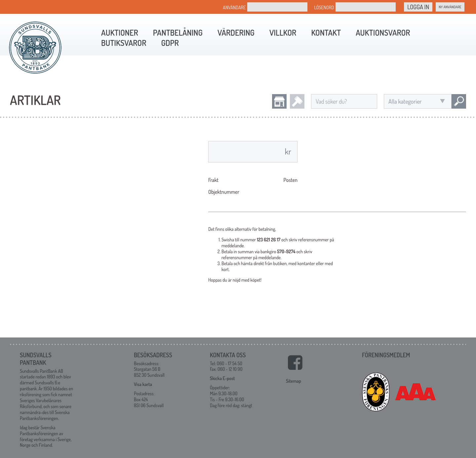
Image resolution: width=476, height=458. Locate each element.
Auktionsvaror (383, 33)
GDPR (170, 43)
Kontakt (326, 33)
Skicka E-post (222, 378)
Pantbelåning (178, 33)
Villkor (283, 33)
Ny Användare (450, 7)
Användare (234, 7)
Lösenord (324, 7)
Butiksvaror (124, 43)
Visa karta (143, 384)
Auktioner (120, 33)
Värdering (236, 33)
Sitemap (294, 381)
